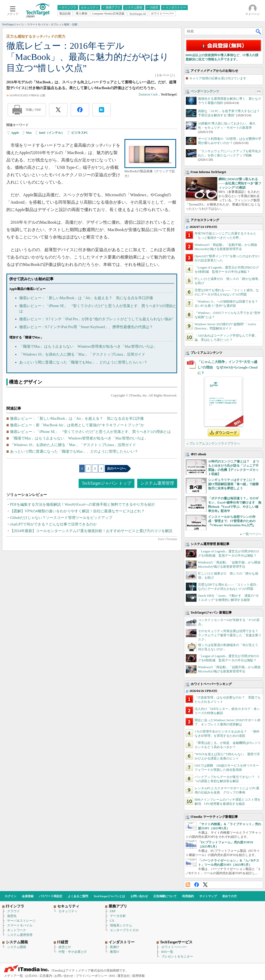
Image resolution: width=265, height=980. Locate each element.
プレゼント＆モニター (177, 957)
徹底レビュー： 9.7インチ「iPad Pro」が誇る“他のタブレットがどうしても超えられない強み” (96, 319)
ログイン (11, 896)
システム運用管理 (157, 483)
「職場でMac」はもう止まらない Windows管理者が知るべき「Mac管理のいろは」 (88, 346)
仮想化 (12, 916)
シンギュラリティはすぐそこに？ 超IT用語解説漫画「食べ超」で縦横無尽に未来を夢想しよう (233, 484)
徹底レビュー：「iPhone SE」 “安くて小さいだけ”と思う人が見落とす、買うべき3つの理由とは (90, 432)
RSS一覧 (167, 952)
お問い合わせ (139, 896)
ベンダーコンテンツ (205, 91)
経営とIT (65, 947)
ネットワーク (17, 930)
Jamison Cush (149, 94)
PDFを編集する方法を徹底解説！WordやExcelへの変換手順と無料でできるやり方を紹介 (83, 505)
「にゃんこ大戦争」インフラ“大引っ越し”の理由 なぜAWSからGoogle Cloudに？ (228, 367)
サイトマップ (208, 896)
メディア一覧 (13, 976)
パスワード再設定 (51, 896)
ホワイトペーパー (174, 947)
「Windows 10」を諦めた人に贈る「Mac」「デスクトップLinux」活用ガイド (82, 354)
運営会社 (124, 976)
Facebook (197, 885)
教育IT (115, 952)
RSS (188, 885)
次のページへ (117, 469)
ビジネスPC (80, 133)
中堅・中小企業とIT (73, 952)
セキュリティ (68, 911)
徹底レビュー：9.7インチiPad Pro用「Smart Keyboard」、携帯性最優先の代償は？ (86, 327)
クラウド (13, 911)
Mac (29, 133)
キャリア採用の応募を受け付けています (218, 78)
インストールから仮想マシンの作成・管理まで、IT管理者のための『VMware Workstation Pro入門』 (232, 521)
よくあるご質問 (78, 896)
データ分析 (118, 916)
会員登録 (28, 896)
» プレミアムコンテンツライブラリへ (213, 443)
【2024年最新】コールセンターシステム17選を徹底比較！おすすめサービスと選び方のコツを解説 (91, 531)
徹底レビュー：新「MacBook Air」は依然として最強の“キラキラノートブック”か (77, 425)
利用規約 (188, 896)
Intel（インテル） (52, 133)
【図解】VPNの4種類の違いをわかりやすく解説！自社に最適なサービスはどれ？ (77, 511)
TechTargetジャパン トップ (106, 483)
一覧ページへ (252, 534)
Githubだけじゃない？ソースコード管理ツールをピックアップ (61, 518)
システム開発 (17, 947)
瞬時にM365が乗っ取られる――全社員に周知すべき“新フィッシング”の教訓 (240, 183)
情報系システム (121, 925)
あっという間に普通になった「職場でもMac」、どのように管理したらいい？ (83, 362)
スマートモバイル (20, 925)
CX (112, 921)
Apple (15, 133)
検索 (259, 31)
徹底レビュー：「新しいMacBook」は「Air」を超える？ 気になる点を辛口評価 (86, 298)
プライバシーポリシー (91, 976)
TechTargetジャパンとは (109, 896)
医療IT (115, 947)
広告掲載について (165, 896)
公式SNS (31, 976)
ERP (113, 911)
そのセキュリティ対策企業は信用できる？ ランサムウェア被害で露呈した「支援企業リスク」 (230, 635)
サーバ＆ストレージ (21, 921)
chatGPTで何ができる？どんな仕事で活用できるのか (54, 524)
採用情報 (138, 976)
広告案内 (46, 976)
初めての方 (230, 896)
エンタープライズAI (124, 930)
